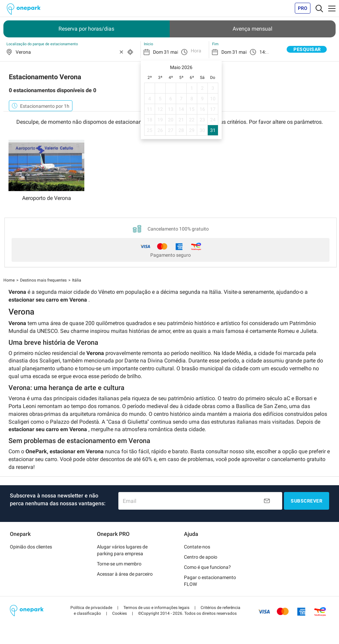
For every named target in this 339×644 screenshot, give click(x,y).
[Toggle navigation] (319, 8)
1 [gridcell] (192, 88)
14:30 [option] (265, 52)
